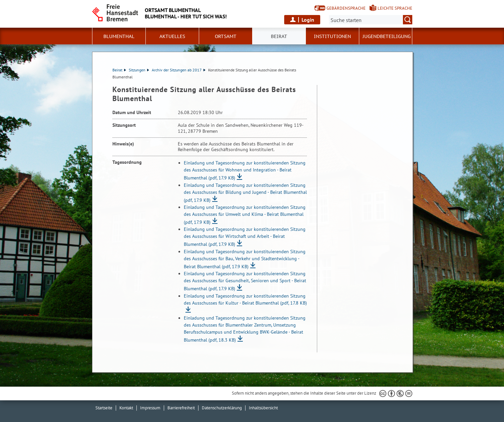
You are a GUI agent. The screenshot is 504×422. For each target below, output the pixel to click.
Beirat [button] (279, 36)
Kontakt (126, 408)
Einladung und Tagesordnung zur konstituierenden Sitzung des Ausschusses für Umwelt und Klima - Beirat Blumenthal (245, 215)
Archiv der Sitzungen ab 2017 (179, 70)
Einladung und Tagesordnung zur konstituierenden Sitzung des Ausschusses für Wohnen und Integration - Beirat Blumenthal (245, 170)
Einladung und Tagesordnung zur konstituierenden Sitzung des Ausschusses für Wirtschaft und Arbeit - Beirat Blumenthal (245, 237)
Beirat (119, 70)
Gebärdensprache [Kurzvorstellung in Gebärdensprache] (346, 8)
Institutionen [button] (332, 36)
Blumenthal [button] (119, 36)
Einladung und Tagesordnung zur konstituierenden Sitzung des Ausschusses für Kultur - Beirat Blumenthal (245, 299)
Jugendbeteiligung (387, 36)
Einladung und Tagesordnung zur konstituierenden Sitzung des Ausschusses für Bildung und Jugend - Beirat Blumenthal (245, 193)
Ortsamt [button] (226, 36)
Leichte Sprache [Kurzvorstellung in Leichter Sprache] (395, 8)
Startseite (104, 408)
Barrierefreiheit (181, 408)
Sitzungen (139, 70)
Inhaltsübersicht (263, 408)
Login (308, 20)
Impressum (150, 408)
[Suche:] (371, 20)
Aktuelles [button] (172, 36)
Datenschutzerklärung (222, 408)
